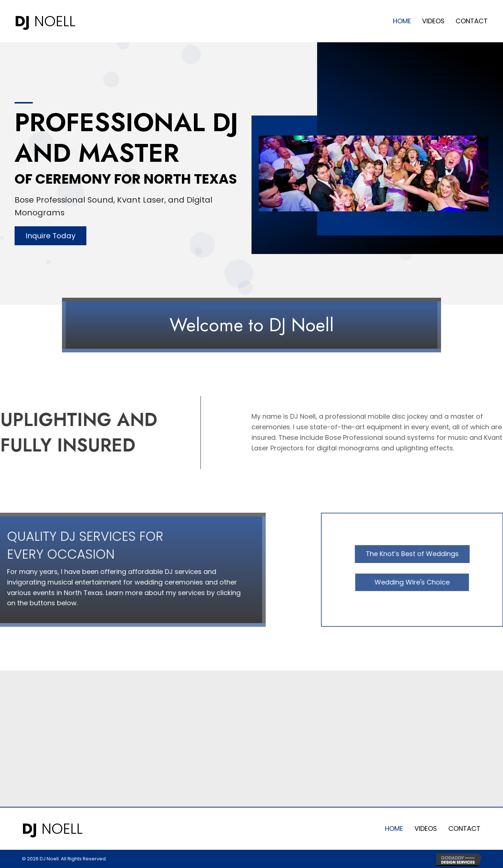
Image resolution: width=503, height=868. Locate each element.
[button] (50, 236)
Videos (426, 828)
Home (394, 828)
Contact (464, 828)
